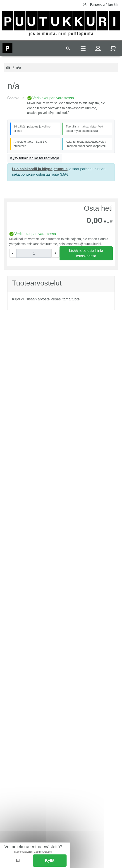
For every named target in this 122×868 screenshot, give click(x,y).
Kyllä (50, 860)
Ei (18, 860)
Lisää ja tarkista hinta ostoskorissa (86, 253)
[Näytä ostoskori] (113, 48)
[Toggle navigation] (68, 48)
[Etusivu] (8, 68)
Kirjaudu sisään (24, 299)
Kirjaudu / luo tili (104, 4)
